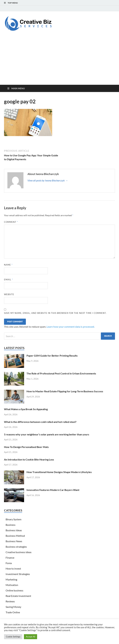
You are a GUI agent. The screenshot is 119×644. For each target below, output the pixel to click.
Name (8, 265)
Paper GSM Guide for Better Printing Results (52, 356)
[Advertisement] (59, 61)
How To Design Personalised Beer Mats (26, 447)
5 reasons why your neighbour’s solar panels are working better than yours (47, 434)
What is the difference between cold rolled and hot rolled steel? (40, 422)
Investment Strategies (18, 574)
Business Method (15, 536)
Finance (10, 558)
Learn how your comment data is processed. (71, 327)
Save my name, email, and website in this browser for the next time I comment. (55, 313)
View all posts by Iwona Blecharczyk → (48, 180)
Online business (14, 590)
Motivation (12, 585)
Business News (14, 541)
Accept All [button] (31, 637)
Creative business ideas (19, 552)
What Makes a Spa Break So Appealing (26, 409)
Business (11, 525)
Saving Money (13, 607)
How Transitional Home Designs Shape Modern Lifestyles (59, 472)
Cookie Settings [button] (13, 637)
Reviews (10, 601)
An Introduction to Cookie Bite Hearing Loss (29, 459)
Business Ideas (14, 530)
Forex (9, 563)
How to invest (13, 568)
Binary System (13, 519)
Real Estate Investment (18, 596)
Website (9, 294)
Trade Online (13, 612)
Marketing (11, 579)
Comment (11, 222)
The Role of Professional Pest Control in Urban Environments (61, 373)
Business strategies (16, 547)
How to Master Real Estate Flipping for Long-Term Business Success (65, 391)
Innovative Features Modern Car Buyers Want (53, 490)
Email (8, 280)
